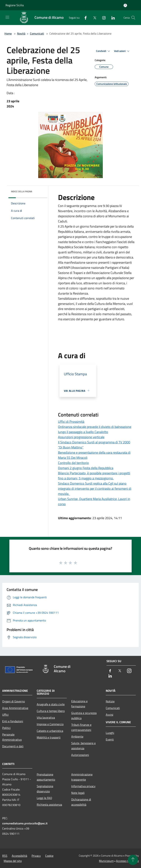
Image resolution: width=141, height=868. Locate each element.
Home (8, 33)
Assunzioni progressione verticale (81, 437)
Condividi (104, 51)
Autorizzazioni (80, 755)
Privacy (36, 856)
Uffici (5, 715)
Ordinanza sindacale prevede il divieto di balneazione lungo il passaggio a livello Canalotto (95, 429)
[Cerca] (133, 18)
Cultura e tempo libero (51, 711)
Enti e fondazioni (13, 721)
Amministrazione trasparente (82, 777)
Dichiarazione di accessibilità (81, 802)
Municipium (106, 861)
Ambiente (77, 736)
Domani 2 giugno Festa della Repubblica (86, 468)
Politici (6, 728)
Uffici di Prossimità (71, 422)
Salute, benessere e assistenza (83, 746)
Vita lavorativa (46, 718)
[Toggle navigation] (7, 17)
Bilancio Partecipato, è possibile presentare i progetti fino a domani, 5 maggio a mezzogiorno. (94, 476)
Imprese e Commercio (50, 724)
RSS (5, 856)
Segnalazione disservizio (45, 789)
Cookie (49, 856)
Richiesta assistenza (49, 805)
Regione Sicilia (15, 5)
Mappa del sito (13, 861)
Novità (21, 33)
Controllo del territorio (73, 463)
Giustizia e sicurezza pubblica (84, 715)
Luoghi (110, 733)
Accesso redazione (127, 861)
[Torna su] (133, 860)
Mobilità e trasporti (49, 737)
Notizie (110, 701)
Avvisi (110, 715)
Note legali (78, 793)
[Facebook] (84, 18)
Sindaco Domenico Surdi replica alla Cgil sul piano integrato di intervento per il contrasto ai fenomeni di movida (95, 489)
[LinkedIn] (112, 18)
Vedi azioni (122, 51)
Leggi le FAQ (44, 798)
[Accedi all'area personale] (125, 5)
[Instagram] (102, 18)
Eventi (110, 739)
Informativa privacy (83, 786)
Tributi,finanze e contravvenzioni (81, 727)
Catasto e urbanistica (50, 731)
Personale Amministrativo (12, 737)
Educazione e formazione (79, 704)
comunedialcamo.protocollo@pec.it (25, 823)
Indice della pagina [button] (22, 191)
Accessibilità (19, 856)
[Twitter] (93, 18)
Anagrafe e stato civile (51, 704)
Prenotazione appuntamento (46, 777)
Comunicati (37, 33)
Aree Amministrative (15, 708)
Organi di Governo (13, 701)
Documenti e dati (13, 746)
